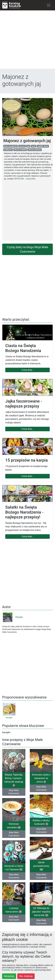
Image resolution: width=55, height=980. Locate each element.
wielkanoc (8, 150)
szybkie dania (43, 146)
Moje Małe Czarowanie (14, 792)
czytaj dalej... (31, 179)
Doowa (12, 617)
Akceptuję (9, 976)
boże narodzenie (11, 146)
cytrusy (22, 146)
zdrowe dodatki (20, 150)
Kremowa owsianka (14, 826)
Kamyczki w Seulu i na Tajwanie (14, 868)
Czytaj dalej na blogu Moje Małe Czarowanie (27, 249)
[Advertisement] (27, 40)
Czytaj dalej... (27, 370)
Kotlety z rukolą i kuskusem (41, 822)
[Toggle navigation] (49, 5)
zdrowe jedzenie (35, 150)
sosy (34, 146)
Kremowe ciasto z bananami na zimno (41, 778)
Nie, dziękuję (26, 976)
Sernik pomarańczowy (41, 866)
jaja (28, 146)
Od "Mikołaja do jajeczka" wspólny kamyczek (41, 912)
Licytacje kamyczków (14, 910)
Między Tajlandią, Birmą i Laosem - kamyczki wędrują (14, 780)
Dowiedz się (8, 970)
